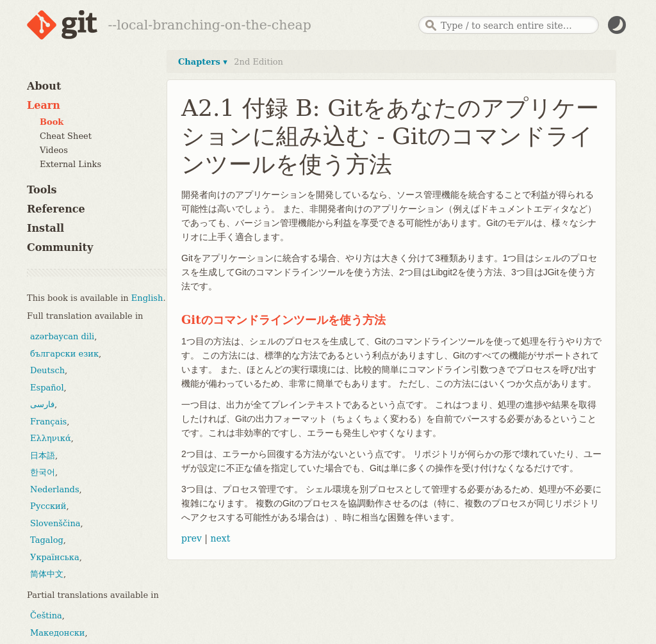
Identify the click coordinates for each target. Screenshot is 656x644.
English (147, 298)
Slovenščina (55, 523)
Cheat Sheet (66, 136)
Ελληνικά (51, 438)
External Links (70, 164)
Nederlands (55, 489)
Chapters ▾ (203, 62)
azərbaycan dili (62, 336)
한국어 (43, 472)
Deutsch (47, 370)
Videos (54, 150)
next (220, 538)
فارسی (42, 404)
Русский (48, 506)
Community (60, 247)
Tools (42, 190)
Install (45, 228)
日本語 (43, 455)
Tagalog (47, 540)
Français (48, 422)
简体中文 (47, 574)
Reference (56, 209)
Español (47, 388)
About (44, 86)
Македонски (57, 633)
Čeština (46, 616)
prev (192, 538)
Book (52, 122)
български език (64, 354)
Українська (55, 557)
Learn (44, 105)
